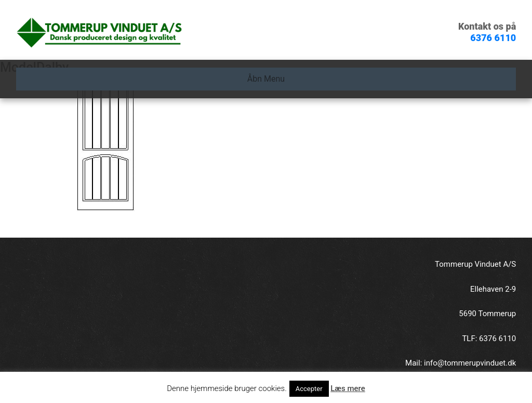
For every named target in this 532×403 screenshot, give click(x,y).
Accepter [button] (309, 389)
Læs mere (348, 388)
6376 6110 (493, 38)
